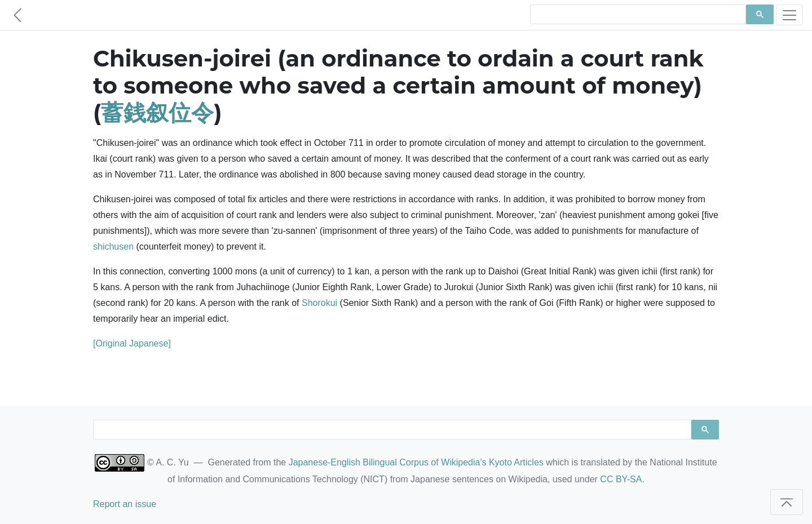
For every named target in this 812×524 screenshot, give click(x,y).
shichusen (113, 247)
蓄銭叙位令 (157, 112)
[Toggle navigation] (789, 15)
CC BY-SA (621, 479)
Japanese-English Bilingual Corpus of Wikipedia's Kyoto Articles (416, 462)
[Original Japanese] (132, 343)
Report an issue (125, 504)
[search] (637, 15)
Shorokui (319, 303)
